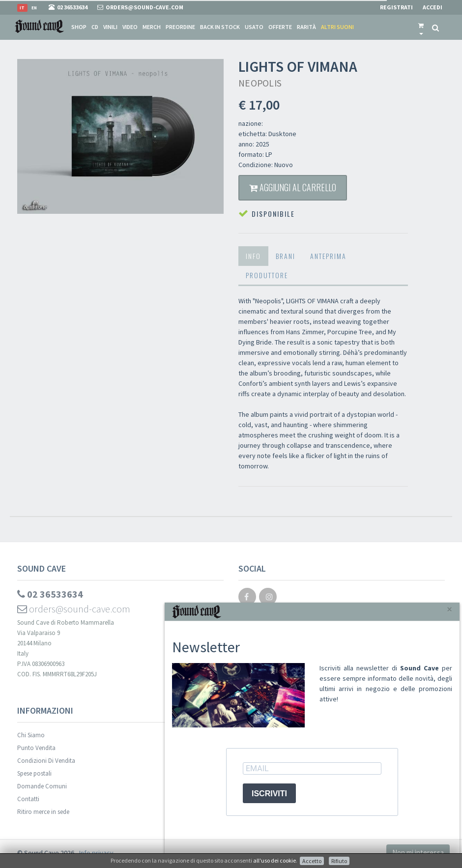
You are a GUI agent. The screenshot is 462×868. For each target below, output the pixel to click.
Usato (254, 27)
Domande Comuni (42, 786)
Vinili (110, 27)
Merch (152, 27)
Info (253, 256)
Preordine (180, 27)
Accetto (312, 861)
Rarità (306, 27)
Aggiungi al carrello (293, 187)
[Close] (449, 609)
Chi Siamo (31, 735)
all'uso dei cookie (274, 860)
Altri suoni (337, 27)
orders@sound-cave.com (74, 609)
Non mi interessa (418, 853)
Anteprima (328, 256)
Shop (79, 27)
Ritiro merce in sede (43, 812)
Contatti (28, 799)
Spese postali (34, 773)
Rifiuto (339, 861)
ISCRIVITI (269, 794)
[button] (421, 27)
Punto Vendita (36, 748)
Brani (286, 256)
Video (130, 27)
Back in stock (220, 27)
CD (95, 27)
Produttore (267, 275)
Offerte (280, 27)
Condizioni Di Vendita (46, 761)
